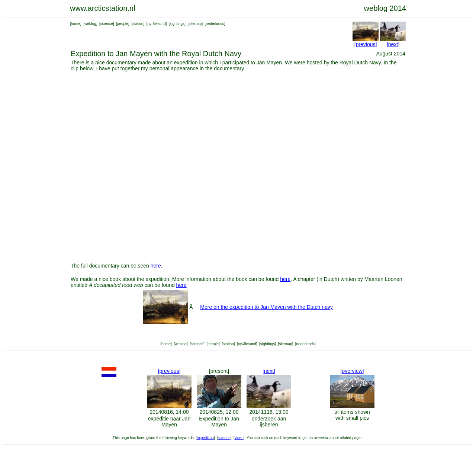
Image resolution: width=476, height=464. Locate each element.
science (107, 24)
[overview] (352, 371)
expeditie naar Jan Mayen (169, 422)
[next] (393, 44)
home (76, 24)
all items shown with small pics (352, 415)
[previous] (366, 44)
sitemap (195, 24)
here (156, 266)
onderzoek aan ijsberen (269, 422)
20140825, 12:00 (219, 412)
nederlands (215, 24)
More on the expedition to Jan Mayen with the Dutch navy (266, 307)
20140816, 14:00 (169, 412)
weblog (90, 24)
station (138, 24)
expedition (205, 438)
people (123, 24)
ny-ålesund (157, 24)
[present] (219, 371)
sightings (177, 24)
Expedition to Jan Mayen (219, 422)
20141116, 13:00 (269, 412)
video (239, 438)
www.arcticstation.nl (103, 8)
